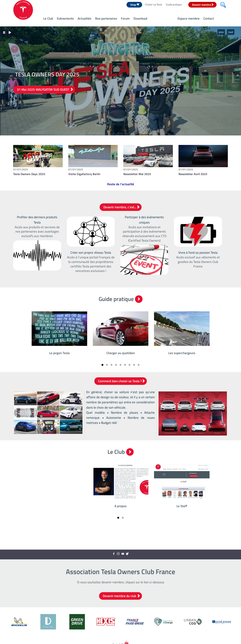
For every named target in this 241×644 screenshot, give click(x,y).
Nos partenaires (106, 18)
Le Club (48, 18)
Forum (125, 18)
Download (140, 18)
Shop (135, 5)
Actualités (84, 18)
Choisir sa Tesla (154, 4)
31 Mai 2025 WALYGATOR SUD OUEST (45, 90)
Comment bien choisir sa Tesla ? (122, 381)
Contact (209, 18)
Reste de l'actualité (121, 184)
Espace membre (189, 18)
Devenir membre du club (121, 596)
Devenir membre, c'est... (122, 207)
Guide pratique (174, 4)
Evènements (65, 18)
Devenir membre (203, 5)
